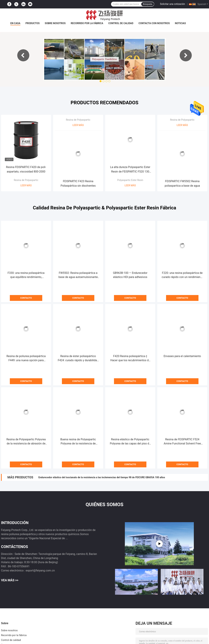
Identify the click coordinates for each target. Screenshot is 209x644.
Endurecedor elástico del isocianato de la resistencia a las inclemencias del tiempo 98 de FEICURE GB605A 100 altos (102, 477)
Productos (33, 23)
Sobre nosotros (55, 23)
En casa (15, 23)
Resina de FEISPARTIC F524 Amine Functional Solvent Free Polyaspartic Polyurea (182, 442)
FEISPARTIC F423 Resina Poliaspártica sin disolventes (78, 183)
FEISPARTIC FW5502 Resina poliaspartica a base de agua (182, 183)
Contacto (26, 298)
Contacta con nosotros (154, 23)
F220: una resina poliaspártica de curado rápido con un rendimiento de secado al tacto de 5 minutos (182, 275)
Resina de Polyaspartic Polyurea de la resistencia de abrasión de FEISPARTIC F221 (26, 442)
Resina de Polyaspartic (26, 180)
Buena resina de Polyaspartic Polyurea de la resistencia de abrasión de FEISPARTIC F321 (78, 442)
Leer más (26, 185)
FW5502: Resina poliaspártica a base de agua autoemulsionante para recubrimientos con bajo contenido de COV (78, 275)
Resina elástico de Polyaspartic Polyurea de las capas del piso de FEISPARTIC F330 (130, 442)
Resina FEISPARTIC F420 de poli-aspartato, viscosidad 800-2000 (26, 169)
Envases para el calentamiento (182, 356)
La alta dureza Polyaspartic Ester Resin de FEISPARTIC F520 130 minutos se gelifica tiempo (130, 170)
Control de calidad (121, 23)
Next (186, 55)
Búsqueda (148, 4)
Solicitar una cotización (173, 4)
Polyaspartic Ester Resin (130, 180)
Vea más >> (10, 580)
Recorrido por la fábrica (87, 23)
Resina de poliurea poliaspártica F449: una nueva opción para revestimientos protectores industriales (26, 358)
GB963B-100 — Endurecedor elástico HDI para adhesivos (130, 275)
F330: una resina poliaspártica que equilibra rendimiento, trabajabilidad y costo (26, 275)
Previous (23, 55)
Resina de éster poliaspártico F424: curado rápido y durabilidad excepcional (78, 358)
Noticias (180, 23)
